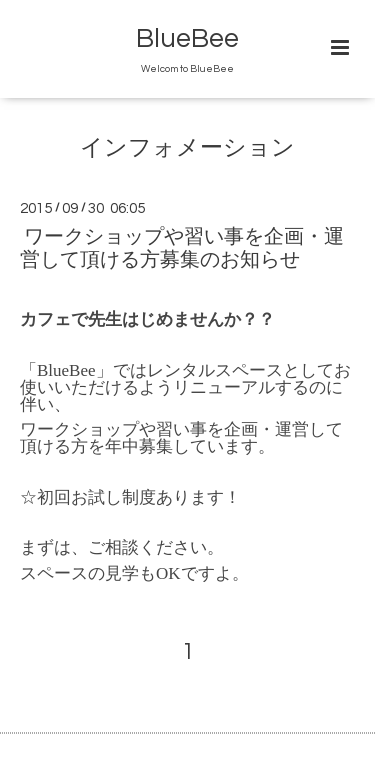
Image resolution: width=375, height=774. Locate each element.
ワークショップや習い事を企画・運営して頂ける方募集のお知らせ (182, 248)
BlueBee (187, 39)
